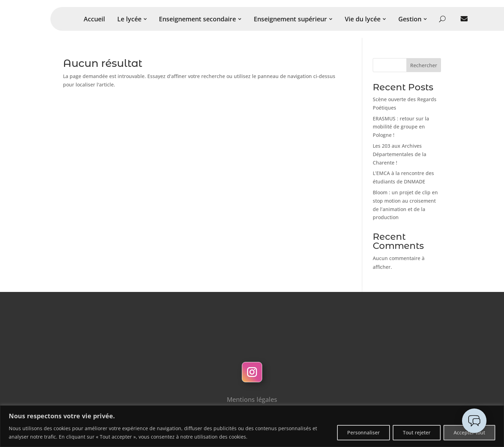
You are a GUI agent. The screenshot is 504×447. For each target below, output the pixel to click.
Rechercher (424, 65)
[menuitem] (94, 19)
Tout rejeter (417, 432)
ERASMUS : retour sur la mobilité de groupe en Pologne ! (401, 127)
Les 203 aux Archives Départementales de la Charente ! (400, 154)
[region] (252, 426)
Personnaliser (363, 432)
